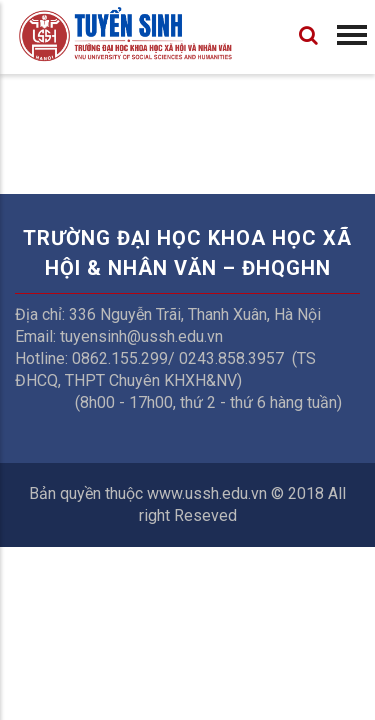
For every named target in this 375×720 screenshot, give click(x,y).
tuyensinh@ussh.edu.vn (141, 336)
